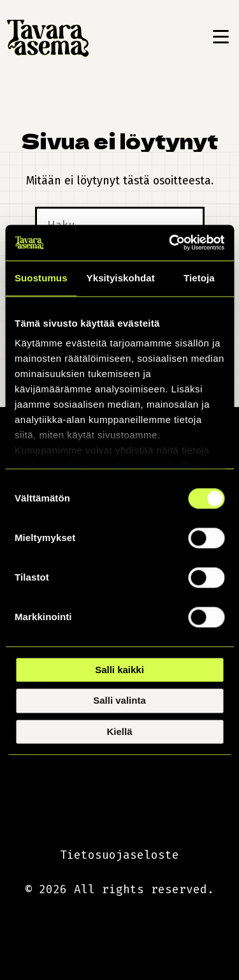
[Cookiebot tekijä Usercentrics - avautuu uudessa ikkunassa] (170, 242)
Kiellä (119, 731)
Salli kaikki (119, 670)
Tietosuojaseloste (119, 855)
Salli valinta (119, 701)
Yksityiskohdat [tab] (121, 278)
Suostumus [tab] (41, 278)
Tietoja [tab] (199, 278)
